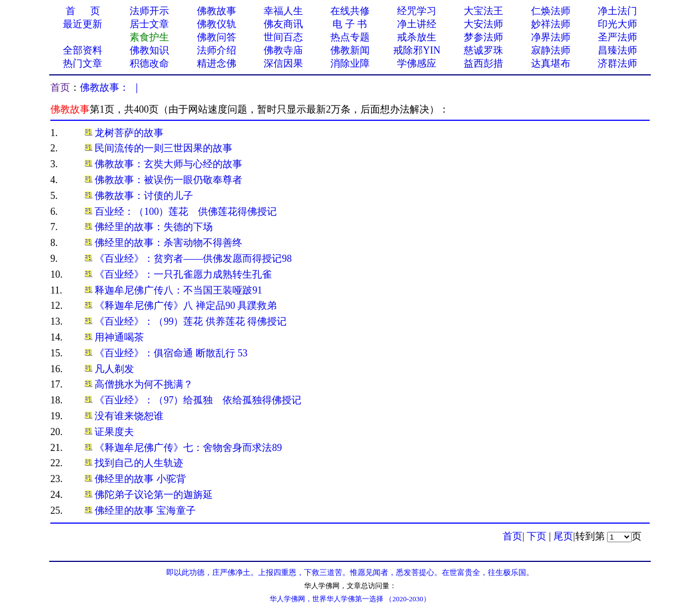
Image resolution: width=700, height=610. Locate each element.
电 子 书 (350, 24)
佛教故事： (104, 87)
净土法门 (617, 11)
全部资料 (83, 50)
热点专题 (350, 37)
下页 (536, 536)
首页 (60, 87)
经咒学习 (417, 11)
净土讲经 (417, 24)
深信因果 (283, 63)
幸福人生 (283, 11)
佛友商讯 (283, 24)
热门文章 (83, 63)
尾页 (563, 536)
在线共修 (350, 11)
